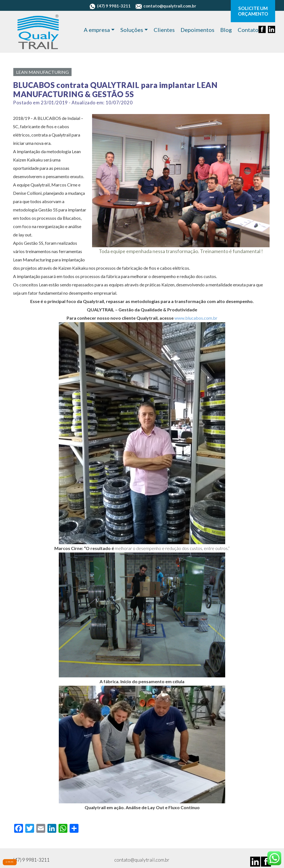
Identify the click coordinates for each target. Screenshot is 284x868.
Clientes (164, 30)
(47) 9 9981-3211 (110, 6)
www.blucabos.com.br (196, 318)
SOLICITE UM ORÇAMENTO (253, 11)
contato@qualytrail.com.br (166, 6)
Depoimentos (197, 30)
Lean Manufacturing (42, 72)
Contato (248, 30)
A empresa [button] (97, 30)
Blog (226, 30)
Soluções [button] (132, 30)
